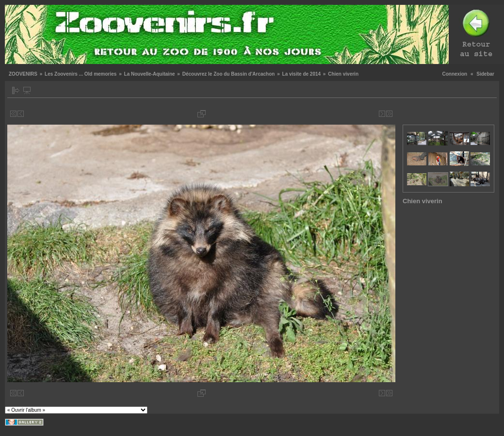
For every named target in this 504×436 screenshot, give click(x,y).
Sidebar (485, 74)
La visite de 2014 (302, 74)
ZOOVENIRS (23, 74)
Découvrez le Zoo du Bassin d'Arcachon (229, 74)
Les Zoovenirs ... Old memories (81, 74)
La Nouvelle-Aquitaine (150, 74)
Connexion (455, 74)
